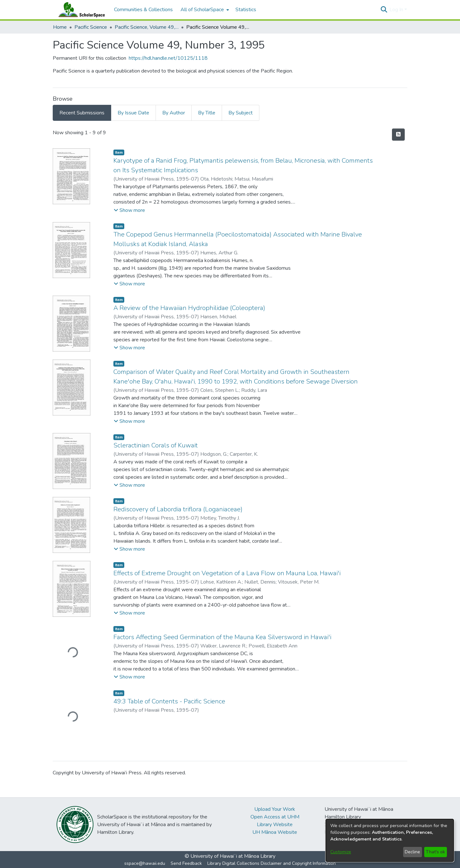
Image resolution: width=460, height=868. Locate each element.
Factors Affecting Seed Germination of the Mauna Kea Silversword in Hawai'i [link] (222, 637)
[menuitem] (204, 10)
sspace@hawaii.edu (145, 863)
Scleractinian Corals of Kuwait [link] (156, 445)
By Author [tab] (174, 113)
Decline (412, 852)
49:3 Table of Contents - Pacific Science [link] (169, 701)
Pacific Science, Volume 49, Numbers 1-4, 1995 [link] (147, 27)
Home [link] (60, 27)
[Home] (80, 10)
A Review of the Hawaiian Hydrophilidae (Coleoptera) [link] (189, 308)
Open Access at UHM (275, 817)
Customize (341, 852)
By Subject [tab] (241, 113)
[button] (384, 10)
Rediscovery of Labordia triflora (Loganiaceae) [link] (178, 509)
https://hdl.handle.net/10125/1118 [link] (168, 58)
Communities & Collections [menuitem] (143, 10)
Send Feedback (186, 863)
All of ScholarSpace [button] (202, 10)
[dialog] (390, 840)
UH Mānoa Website (275, 832)
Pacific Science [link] (91, 27)
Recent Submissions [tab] (82, 113)
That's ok (435, 852)
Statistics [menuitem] (246, 10)
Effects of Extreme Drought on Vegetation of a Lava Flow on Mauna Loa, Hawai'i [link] (227, 573)
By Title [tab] (207, 113)
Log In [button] (397, 10)
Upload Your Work (275, 809)
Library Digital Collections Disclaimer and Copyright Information (272, 863)
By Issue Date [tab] (133, 113)
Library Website (275, 825)
